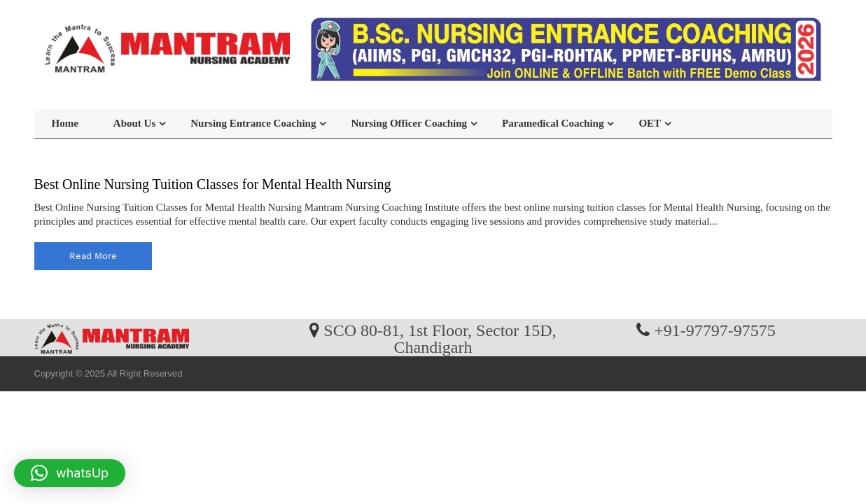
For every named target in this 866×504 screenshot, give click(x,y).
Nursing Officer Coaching (409, 123)
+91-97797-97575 (715, 330)
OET (650, 123)
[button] (70, 473)
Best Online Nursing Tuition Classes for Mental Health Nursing (213, 184)
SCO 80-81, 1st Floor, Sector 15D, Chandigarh (440, 338)
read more (93, 256)
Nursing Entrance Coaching (253, 123)
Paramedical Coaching (553, 123)
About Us (134, 123)
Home (65, 123)
